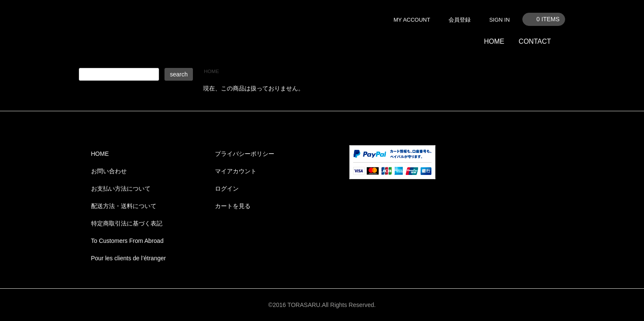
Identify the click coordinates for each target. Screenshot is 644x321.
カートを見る (233, 206)
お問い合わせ (109, 171)
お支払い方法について (121, 189)
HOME (494, 41)
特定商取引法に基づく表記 (127, 223)
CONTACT (535, 41)
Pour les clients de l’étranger (129, 258)
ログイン (227, 189)
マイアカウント (236, 171)
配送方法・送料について (124, 206)
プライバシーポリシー (245, 154)
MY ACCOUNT (412, 20)
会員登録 (460, 20)
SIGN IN (499, 20)
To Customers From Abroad (127, 241)
